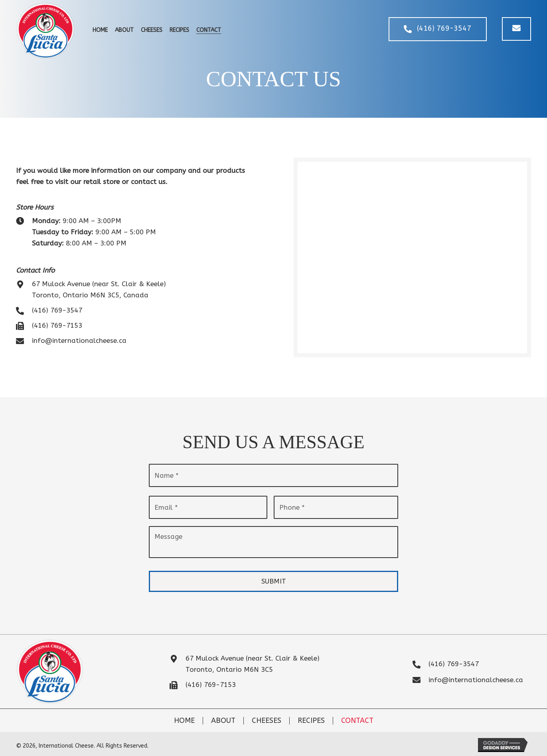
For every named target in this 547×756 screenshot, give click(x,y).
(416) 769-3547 (57, 310)
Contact (357, 716)
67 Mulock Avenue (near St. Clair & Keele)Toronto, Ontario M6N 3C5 (253, 659)
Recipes (311, 716)
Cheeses (267, 716)
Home (184, 716)
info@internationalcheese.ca (79, 340)
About (223, 716)
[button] (436, 29)
